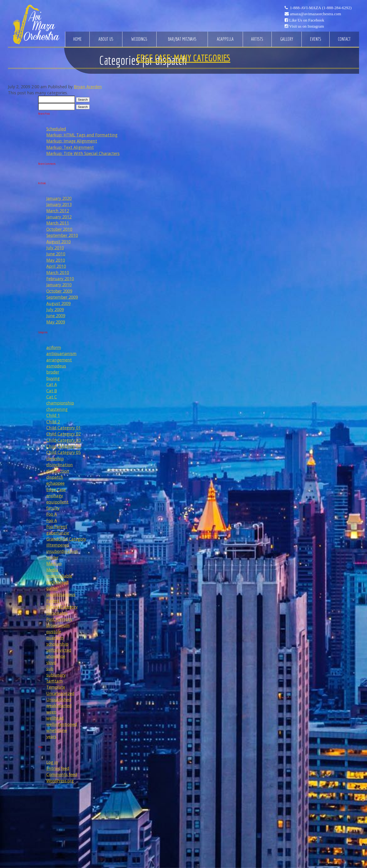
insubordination (62, 551)
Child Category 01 (64, 428)
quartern (55, 638)
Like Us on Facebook (307, 20)
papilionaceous (61, 594)
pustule (54, 632)
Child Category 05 (64, 452)
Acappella (225, 39)
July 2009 (55, 309)
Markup (54, 563)
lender (52, 557)
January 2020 (59, 198)
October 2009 (59, 291)
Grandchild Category (66, 539)
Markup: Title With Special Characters (83, 153)
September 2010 (62, 235)
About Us (106, 39)
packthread (57, 582)
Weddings (139, 39)
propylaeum (58, 625)
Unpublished (59, 699)
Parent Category (62, 607)
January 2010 (59, 285)
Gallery (287, 39)
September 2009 (62, 297)
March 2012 (58, 211)
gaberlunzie (58, 533)
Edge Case (56, 489)
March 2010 (58, 272)
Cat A (52, 384)
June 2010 (56, 254)
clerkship (55, 459)
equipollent (57, 502)
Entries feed (58, 768)
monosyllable (59, 576)
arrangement (59, 360)
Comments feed (62, 774)
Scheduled (56, 129)
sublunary (56, 675)
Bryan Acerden (88, 87)
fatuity (53, 508)
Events (316, 39)
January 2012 (59, 217)
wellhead (55, 718)
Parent (53, 601)
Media (52, 570)
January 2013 (59, 204)
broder (53, 372)
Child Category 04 (64, 446)
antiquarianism (61, 353)
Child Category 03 (64, 440)
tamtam (55, 681)
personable (57, 613)
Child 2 (53, 422)
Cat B (52, 391)
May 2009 (56, 322)
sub (50, 669)
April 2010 (56, 266)
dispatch (55, 477)
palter (52, 588)
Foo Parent (57, 526)
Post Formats (59, 619)
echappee (55, 483)
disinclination (60, 465)
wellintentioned (62, 724)
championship (60, 403)
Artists (257, 39)
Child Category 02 (64, 434)
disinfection (58, 471)
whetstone (57, 730)
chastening (57, 409)
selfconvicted (59, 650)
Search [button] (83, 100)
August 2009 (59, 303)
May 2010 (56, 260)
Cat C (52, 397)
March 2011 (58, 223)
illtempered (58, 545)
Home (77, 39)
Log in (52, 762)
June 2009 (56, 316)
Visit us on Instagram (306, 26)
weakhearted (59, 706)
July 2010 (55, 248)
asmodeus (56, 366)
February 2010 (60, 279)
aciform (54, 347)
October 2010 (59, 229)
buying (53, 378)
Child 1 (53, 415)
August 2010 (59, 242)
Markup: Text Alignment (70, 147)
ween (51, 712)
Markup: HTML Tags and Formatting (82, 135)
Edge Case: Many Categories (183, 58)
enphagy (55, 496)
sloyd (51, 662)
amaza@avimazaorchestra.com (315, 14)
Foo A (52, 514)
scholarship (57, 644)
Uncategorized (60, 693)
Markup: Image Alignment (72, 141)
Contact (344, 39)
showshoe (56, 656)
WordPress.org (60, 781)
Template (56, 687)
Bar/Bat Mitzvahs (182, 39)
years (51, 736)
